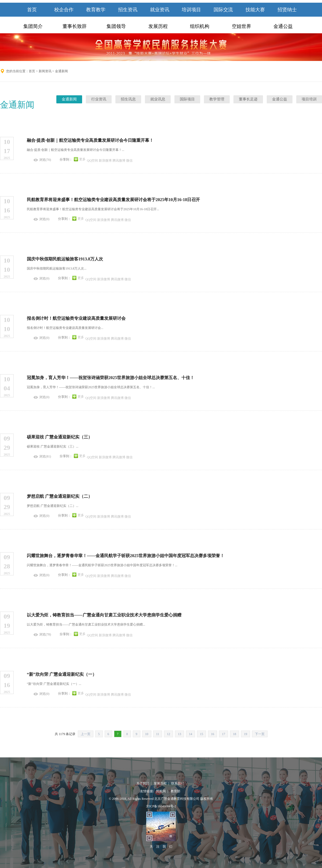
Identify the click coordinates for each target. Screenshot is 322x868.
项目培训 (309, 99)
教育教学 (96, 10)
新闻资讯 (45, 71)
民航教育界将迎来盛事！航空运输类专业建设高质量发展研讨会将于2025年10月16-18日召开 (113, 200)
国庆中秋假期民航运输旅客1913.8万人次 (65, 259)
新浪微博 (105, 161)
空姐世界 (241, 26)
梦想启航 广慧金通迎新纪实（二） (60, 496)
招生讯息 (128, 99)
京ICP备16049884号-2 (161, 806)
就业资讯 (160, 10)
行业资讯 (99, 99)
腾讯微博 (119, 161)
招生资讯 (128, 10)
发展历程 (158, 26)
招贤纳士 (287, 10)
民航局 (160, 791)
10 (147, 734)
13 (180, 734)
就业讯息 (158, 99)
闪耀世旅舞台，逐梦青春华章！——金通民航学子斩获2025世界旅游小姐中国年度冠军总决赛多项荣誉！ (126, 556)
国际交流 (223, 10)
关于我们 (143, 783)
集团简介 (33, 26)
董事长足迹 (248, 99)
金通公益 (283, 26)
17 (224, 734)
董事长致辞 (75, 26)
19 (246, 734)
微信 (129, 161)
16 (213, 734)
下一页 (260, 734)
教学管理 (217, 99)
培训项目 (191, 10)
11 (158, 734)
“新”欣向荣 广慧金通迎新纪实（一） (62, 674)
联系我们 (177, 783)
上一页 (86, 734)
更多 (82, 159)
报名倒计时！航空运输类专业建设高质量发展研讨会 (76, 318)
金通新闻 (69, 99)
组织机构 (200, 26)
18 (235, 734)
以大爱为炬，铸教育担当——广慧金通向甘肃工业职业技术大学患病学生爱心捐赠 (104, 615)
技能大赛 (255, 10)
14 (191, 734)
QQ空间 (92, 161)
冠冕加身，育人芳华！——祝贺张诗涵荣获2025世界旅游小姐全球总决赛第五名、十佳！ (111, 378)
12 (169, 734)
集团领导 (116, 26)
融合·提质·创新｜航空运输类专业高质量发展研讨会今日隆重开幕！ (90, 140)
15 (202, 734)
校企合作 (64, 10)
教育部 (175, 791)
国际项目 (187, 99)
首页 (32, 10)
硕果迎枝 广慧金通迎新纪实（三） (60, 437)
